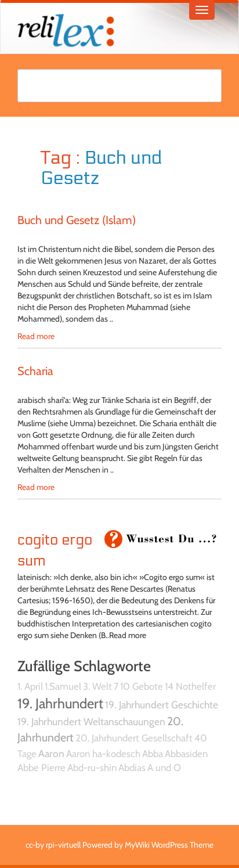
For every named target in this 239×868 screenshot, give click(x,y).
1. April (30, 686)
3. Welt (97, 686)
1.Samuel (63, 686)
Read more (36, 336)
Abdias (132, 768)
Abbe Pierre (41, 768)
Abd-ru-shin (92, 768)
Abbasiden (186, 754)
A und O (164, 768)
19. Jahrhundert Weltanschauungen (91, 721)
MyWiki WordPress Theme (169, 845)
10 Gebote (142, 686)
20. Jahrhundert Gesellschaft (134, 738)
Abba (153, 754)
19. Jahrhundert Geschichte (162, 705)
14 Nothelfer (190, 686)
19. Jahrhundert (60, 703)
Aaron (51, 753)
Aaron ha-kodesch (103, 754)
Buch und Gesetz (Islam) (77, 220)
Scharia (35, 371)
